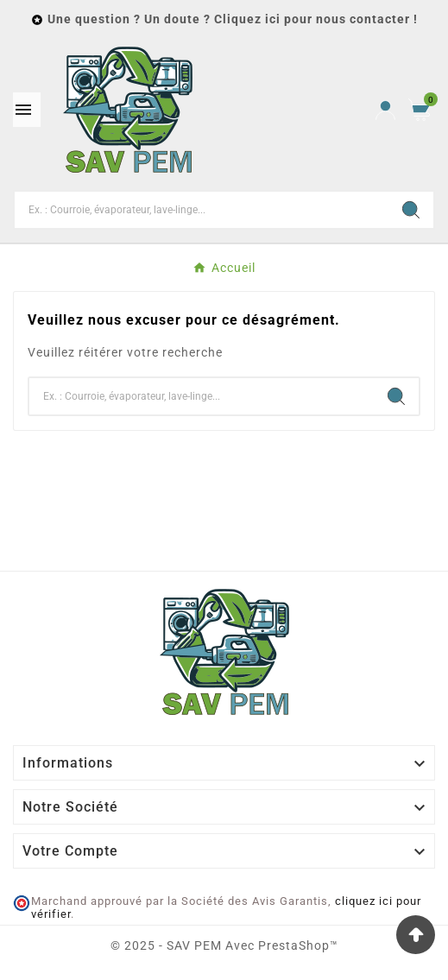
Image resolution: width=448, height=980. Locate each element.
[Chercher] (202, 210)
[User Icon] (385, 110)
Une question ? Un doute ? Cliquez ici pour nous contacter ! (233, 19)
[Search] (411, 210)
